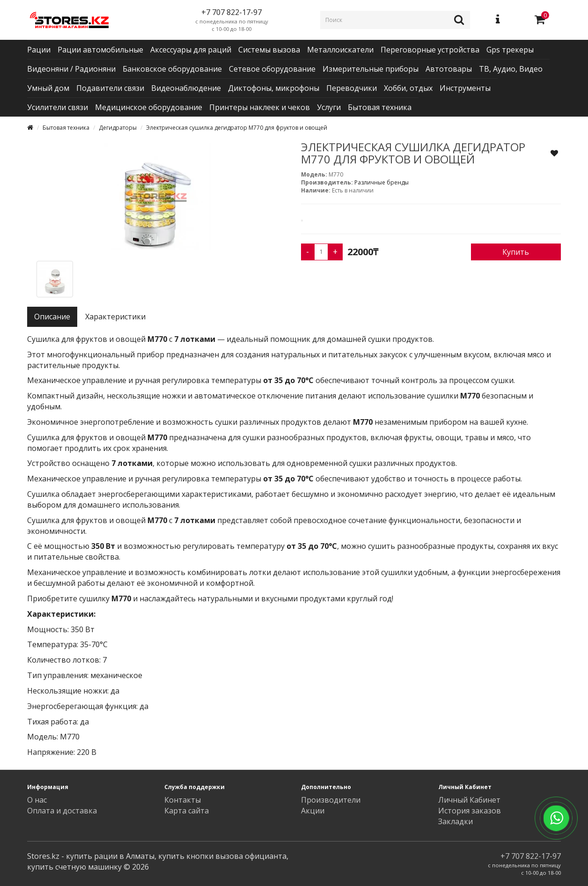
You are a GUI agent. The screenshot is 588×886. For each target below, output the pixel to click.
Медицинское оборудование (149, 107)
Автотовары (449, 69)
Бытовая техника (380, 107)
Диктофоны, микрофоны (274, 88)
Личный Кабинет (469, 800)
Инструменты (465, 88)
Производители (331, 800)
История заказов (470, 811)
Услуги (329, 107)
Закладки (456, 821)
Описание (52, 317)
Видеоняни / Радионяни (71, 69)
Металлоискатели (340, 50)
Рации (39, 50)
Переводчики (352, 88)
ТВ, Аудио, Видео (511, 69)
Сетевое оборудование (272, 69)
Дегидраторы (118, 128)
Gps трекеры (510, 50)
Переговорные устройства (430, 50)
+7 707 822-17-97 (531, 856)
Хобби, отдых (408, 88)
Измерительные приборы (371, 69)
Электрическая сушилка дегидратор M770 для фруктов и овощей (237, 128)
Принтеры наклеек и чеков (260, 107)
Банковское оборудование (172, 69)
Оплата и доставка (62, 811)
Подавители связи (110, 88)
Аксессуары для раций (191, 50)
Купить (516, 252)
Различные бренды (382, 182)
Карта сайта (187, 811)
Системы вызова (269, 50)
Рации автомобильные (100, 50)
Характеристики (115, 317)
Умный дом (48, 88)
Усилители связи (58, 107)
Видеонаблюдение (186, 88)
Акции (313, 811)
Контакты (183, 800)
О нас (37, 800)
